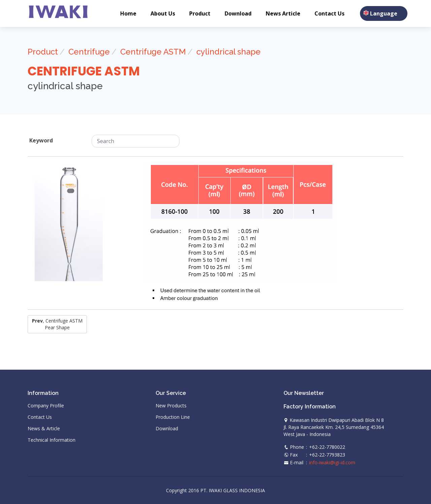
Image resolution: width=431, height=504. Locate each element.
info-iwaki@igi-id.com (332, 462)
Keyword (41, 140)
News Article (283, 13)
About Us (163, 13)
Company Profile (46, 406)
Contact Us (329, 13)
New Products (171, 406)
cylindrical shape (228, 52)
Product (200, 13)
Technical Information (52, 440)
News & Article (44, 429)
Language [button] (384, 13)
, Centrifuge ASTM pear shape (57, 324)
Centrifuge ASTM (153, 52)
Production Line (173, 417)
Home (128, 13)
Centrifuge (89, 52)
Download (238, 13)
